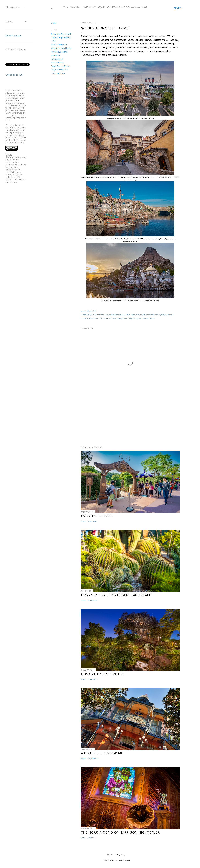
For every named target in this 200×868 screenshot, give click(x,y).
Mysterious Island (59, 52)
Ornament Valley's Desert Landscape (116, 595)
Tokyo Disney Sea (59, 70)
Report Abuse (13, 36)
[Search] (178, 8)
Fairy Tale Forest (97, 516)
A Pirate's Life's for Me (102, 753)
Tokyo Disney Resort (61, 66)
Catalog (130, 7)
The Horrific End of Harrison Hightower (120, 832)
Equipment (103, 7)
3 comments (92, 600)
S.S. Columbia (57, 63)
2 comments (92, 679)
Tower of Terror (58, 73)
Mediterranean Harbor (61, 48)
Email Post (92, 311)
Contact (141, 7)
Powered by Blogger (117, 855)
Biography (118, 7)
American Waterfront (61, 34)
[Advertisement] (130, 420)
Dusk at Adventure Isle (103, 674)
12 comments (93, 759)
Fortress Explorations (61, 38)
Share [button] (53, 23)
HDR (53, 41)
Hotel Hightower (59, 45)
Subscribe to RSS (14, 75)
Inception (74, 7)
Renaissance (57, 59)
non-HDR (55, 55)
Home (64, 7)
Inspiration (89, 7)
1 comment (92, 521)
